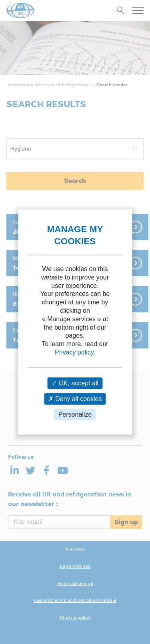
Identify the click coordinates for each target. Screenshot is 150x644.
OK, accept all (75, 383)
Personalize (75, 414)
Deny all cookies (75, 399)
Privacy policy (74, 352)
